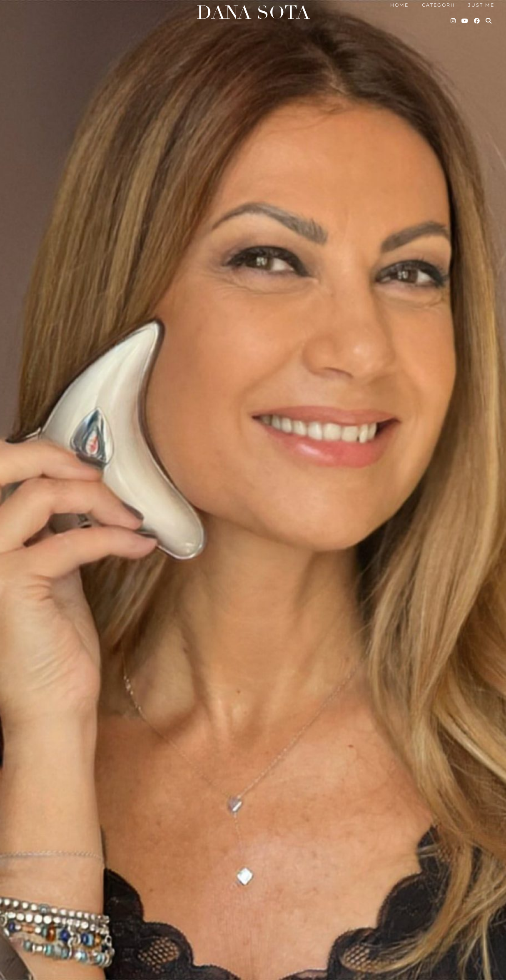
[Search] (489, 21)
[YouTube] (465, 21)
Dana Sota (253, 13)
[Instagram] (454, 21)
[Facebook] (477, 21)
